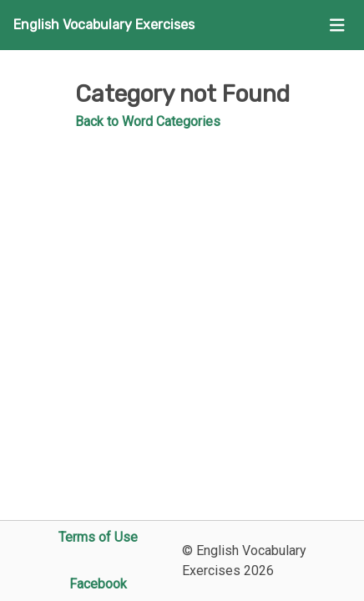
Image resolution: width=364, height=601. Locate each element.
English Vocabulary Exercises (104, 25)
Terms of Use (98, 537)
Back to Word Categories (148, 121)
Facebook (98, 584)
